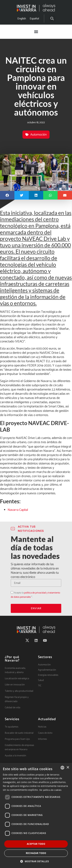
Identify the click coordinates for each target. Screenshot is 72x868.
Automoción (38, 135)
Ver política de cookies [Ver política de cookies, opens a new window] (50, 790)
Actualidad (47, 719)
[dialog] (36, 815)
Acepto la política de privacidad (11, 590)
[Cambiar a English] (22, 19)
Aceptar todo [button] (36, 844)
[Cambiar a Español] (34, 19)
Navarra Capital (18, 510)
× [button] (68, 768)
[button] (52, 19)
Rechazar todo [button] (36, 853)
